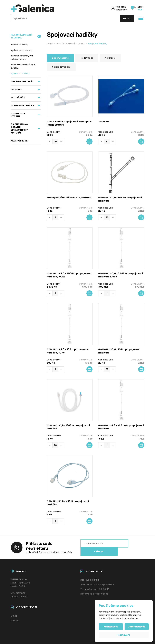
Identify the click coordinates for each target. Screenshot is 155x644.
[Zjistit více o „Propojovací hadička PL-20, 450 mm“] (89, 219)
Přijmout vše (111, 627)
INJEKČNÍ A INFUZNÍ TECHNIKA (21, 37)
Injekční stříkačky (19, 46)
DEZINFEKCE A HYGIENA (18, 116)
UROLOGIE (16, 91)
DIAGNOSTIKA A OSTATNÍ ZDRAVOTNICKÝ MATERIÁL (19, 130)
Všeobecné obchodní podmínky (97, 582)
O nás (14, 614)
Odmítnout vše (136, 627)
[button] (89, 143)
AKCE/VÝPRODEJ (20, 142)
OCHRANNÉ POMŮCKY (22, 107)
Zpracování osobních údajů (95, 587)
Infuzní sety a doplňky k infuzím (23, 67)
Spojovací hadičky (20, 74)
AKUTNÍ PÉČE (18, 99)
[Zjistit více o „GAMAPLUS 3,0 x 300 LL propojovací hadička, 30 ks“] (89, 371)
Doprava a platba (90, 578)
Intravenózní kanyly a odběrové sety (22, 58)
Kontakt (15, 618)
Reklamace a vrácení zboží (94, 592)
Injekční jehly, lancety (22, 51)
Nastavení (124, 635)
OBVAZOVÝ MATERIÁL (22, 83)
